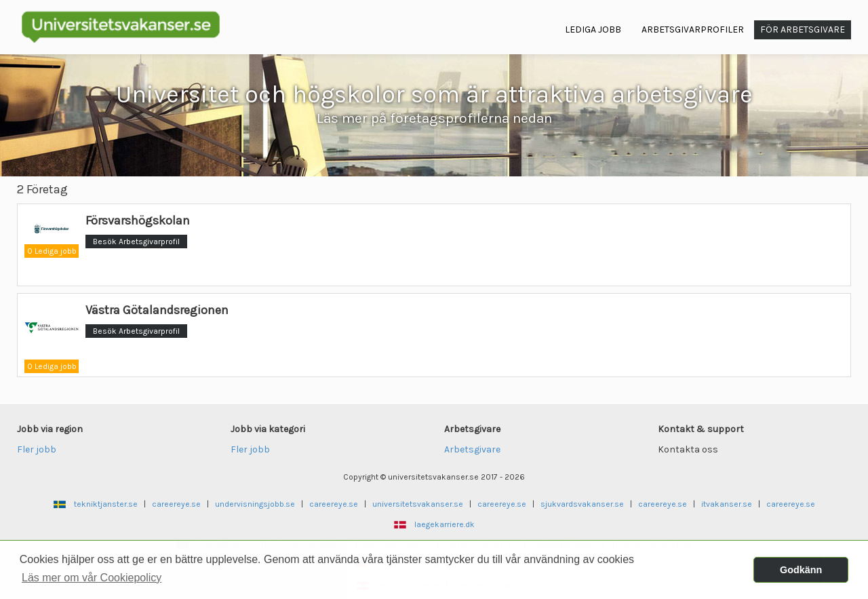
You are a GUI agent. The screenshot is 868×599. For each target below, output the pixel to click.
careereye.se (176, 504)
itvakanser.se (727, 504)
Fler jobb (37, 449)
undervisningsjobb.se (255, 504)
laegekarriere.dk (445, 524)
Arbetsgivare (472, 449)
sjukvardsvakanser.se (582, 504)
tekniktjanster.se (106, 504)
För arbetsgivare (803, 30)
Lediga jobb (593, 30)
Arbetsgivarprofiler (693, 30)
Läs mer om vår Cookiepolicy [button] (92, 578)
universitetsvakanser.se (418, 504)
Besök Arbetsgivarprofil (136, 241)
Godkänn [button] (801, 570)
